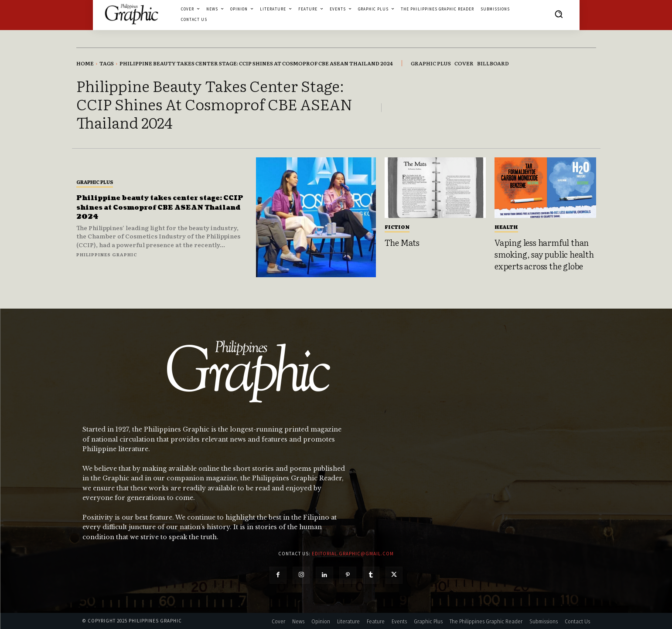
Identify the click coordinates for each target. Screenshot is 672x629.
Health (506, 227)
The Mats (402, 242)
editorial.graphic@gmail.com (353, 554)
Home (85, 63)
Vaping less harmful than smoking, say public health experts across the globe (544, 254)
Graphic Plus (95, 182)
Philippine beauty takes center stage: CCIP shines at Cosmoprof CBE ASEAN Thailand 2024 (153, 207)
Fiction (397, 227)
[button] (559, 14)
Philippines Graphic (107, 254)
